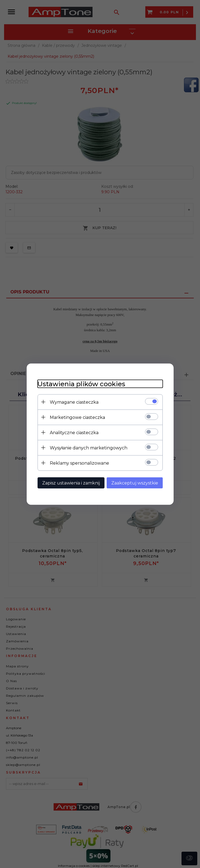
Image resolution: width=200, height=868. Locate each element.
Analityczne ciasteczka (74, 432)
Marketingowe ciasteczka (77, 417)
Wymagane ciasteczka (74, 402)
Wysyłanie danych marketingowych (89, 448)
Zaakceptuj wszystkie (135, 483)
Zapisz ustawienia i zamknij (71, 483)
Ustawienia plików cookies (81, 384)
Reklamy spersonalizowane (79, 463)
